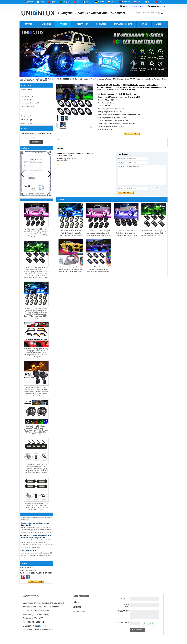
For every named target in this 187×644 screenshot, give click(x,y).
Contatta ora (36, 581)
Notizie (144, 24)
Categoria (28, 79)
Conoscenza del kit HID (29, 551)
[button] (92, 75)
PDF (66, 161)
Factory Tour (82, 24)
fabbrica (76, 602)
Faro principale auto (28, 116)
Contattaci (101, 24)
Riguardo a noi (79, 612)
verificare (123, 623)
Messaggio (123, 611)
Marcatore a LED (27, 124)
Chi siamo (46, 24)
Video (158, 24)
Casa (30, 24)
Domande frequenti (123, 24)
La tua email (126, 605)
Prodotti (63, 24)
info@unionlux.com (137, 6)
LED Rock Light (50, 79)
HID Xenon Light (27, 120)
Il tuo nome (123, 598)
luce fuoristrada (38, 79)
